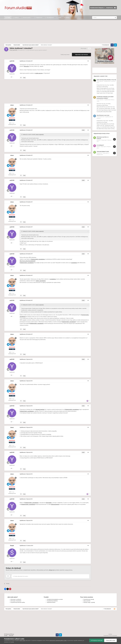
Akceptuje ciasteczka (97, 640)
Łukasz (12, 105)
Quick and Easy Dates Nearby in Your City (106, 80)
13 (12, 562)
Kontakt (6, 636)
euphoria (101, 81)
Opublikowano (26, 61)
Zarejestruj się (109, 8)
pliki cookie (23, 641)
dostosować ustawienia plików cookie (58, 641)
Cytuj (24, 78)
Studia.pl (16, 17)
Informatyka (49, 503)
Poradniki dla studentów (52, 601)
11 (12, 77)
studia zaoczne (39, 73)
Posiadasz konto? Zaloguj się (97, 8)
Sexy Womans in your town (103, 115)
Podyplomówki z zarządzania (38, 259)
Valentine (101, 100)
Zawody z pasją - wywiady (89, 602)
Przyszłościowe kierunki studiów (18, 602)
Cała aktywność (50, 17)
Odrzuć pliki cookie (110, 640)
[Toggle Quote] (22, 135)
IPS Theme (6, 634)
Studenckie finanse (51, 602)
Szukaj (60, 17)
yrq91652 (15, 50)
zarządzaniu (74, 263)
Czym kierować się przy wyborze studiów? (37, 50)
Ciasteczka (11, 636)
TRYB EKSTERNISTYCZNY (103, 152)
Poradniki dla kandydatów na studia (55, 599)
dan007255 (102, 117)
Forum (9, 17)
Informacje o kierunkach (16, 601)
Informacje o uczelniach (16, 599)
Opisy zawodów (87, 601)
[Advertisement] (60, 31)
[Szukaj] (100, 18)
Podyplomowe (39, 17)
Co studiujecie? (100, 145)
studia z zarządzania (41, 281)
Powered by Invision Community (110, 636)
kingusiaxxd (99, 153)
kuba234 (99, 140)
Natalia (98, 147)
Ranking (67, 17)
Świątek (12, 546)
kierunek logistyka (40, 409)
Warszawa (26, 66)
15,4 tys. (12, 123)
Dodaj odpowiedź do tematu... (21, 576)
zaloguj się (51, 570)
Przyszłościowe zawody (89, 599)
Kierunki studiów (27, 17)
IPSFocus (12, 634)
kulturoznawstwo (55, 504)
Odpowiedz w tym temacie (81, 55)
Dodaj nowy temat (65, 55)
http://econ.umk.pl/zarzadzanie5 (28, 261)
